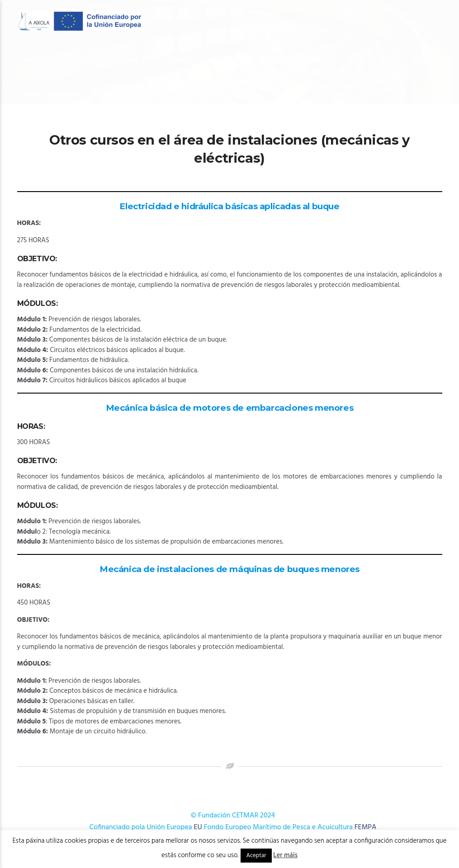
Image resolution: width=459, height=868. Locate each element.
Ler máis (285, 855)
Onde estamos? (51, 95)
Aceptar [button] (256, 856)
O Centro (40, 59)
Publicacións (374, 59)
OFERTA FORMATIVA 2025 (208, 59)
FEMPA (366, 827)
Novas (423, 59)
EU (198, 827)
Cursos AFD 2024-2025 (299, 59)
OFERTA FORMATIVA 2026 (115, 59)
